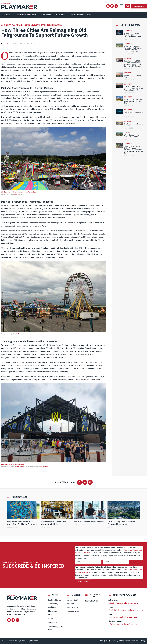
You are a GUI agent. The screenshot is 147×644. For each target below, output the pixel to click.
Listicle (127, 132)
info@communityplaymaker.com (123, 624)
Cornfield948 (18, 466)
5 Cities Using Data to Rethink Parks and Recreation (121, 523)
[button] (128, 6)
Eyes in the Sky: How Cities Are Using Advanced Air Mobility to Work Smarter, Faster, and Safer (134, 150)
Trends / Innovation (53, 25)
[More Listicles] (8, 497)
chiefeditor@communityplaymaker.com (126, 610)
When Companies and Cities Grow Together (132, 136)
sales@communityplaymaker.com (123, 603)
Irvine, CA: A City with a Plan (133, 76)
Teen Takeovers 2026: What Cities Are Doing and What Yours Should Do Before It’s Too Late (133, 63)
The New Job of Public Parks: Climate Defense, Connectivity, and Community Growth (133, 49)
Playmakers (46, 15)
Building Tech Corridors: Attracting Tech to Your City (133, 101)
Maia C (16, 194)
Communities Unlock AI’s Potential (134, 113)
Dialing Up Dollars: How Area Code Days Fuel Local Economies (23, 523)
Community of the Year (81, 15)
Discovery (128, 31)
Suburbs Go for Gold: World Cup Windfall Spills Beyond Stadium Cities (134, 88)
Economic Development (32, 25)
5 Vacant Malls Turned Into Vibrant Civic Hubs (53, 523)
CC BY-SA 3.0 (45, 466)
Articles (7, 15)
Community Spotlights (27, 15)
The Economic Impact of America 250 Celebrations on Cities (133, 35)
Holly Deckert (19, 334)
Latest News (130, 25)
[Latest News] (117, 25)
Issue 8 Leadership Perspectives (89, 522)
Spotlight (128, 73)
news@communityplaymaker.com (123, 617)
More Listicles (19, 497)
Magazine (61, 15)
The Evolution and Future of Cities (134, 125)
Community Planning (11, 25)
